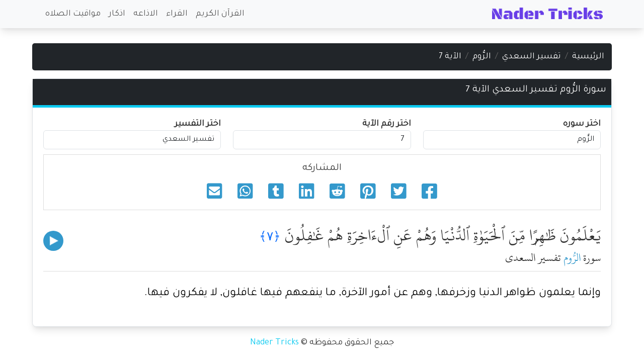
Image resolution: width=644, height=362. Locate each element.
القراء (177, 14)
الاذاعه (146, 14)
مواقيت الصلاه (73, 14)
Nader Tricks (274, 343)
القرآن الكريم (220, 14)
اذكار (117, 14)
